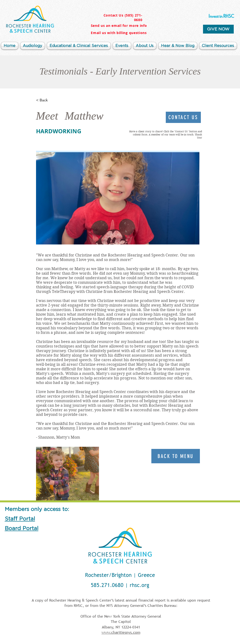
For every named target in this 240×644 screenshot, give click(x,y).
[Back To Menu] (176, 456)
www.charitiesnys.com (121, 632)
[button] (145, 46)
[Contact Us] (183, 117)
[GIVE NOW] (218, 29)
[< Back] (52, 100)
